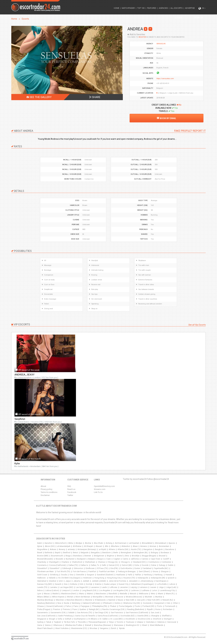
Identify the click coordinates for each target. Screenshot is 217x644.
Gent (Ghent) (144, 571)
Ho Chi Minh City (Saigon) (69, 578)
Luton (154, 590)
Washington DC (133, 625)
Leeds (104, 587)
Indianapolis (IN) (158, 578)
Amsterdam (164, 546)
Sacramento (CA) (58, 612)
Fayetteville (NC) (161, 568)
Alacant (99, 546)
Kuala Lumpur (110, 584)
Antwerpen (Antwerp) (87, 549)
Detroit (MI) (127, 565)
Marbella (123, 594)
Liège (161, 587)
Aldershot (126, 546)
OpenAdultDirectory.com (104, 486)
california (135, 559)
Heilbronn (42, 578)
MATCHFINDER (128, 8)
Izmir (61, 581)
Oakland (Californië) (91, 603)
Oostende (147, 603)
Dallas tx (84, 565)
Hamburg (148, 575)
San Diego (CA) (101, 612)
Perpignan (85, 606)
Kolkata (74, 584)
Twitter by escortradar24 (135, 479)
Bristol (120, 556)
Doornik (145, 565)
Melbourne (144, 594)
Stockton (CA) (144, 619)
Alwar (135, 546)
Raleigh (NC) (94, 609)
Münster (89, 600)
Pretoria (66, 609)
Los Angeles (105, 590)
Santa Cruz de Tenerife (85, 616)
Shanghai (155, 616)
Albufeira (115, 546)
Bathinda (49, 553)
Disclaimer (45, 495)
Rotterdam (168, 609)
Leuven (153, 587)
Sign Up (199, 17)
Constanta (42, 565)
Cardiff (166, 559)
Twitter (70, 495)
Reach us (71, 489)
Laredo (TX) (42, 587)
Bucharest (70, 559)
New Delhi (130, 600)
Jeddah (86, 581)
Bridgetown (99, 556)
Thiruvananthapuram (97, 622)
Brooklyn (136, 556)
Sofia (60, 619)
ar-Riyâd (103, 549)
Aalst (40, 543)
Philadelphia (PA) (100, 606)
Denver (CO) (114, 565)
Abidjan (79, 543)
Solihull (68, 619)
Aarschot (49, 543)
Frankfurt (92, 571)
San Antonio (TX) (85, 612)
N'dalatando (100, 600)
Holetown (87, 578)
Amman (153, 546)
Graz (72, 575)
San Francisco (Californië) (137, 612)
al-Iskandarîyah (64, 546)
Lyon (39, 594)
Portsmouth (170, 606)
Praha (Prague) (44, 609)
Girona (155, 571)
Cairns (125, 559)
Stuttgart (168, 619)
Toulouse (130, 622)
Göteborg (54, 575)
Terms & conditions (49, 492)
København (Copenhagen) (143, 584)
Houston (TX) (129, 578)
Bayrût (58, 553)
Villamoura (58, 625)
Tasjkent (58, 622)
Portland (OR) (148, 606)
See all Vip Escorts (197, 325)
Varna (40, 625)
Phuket (113, 606)
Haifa (130, 575)
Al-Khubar (77, 546)
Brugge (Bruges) (149, 556)
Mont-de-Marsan (83, 597)
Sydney (40, 622)
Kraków (98, 584)
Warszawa (119, 625)
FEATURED (152, 8)
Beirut (75, 553)
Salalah (71, 612)
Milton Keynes (58, 597)
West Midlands (157, 625)
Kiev (66, 584)
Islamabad (42, 581)
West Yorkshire (62, 628)
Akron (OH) (50, 546)
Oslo (168, 603)
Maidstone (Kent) (69, 594)
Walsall (88, 625)
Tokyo (111, 622)
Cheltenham (90, 562)
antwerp (71, 549)
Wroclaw (93, 628)
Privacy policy (46, 489)
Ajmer (40, 546)
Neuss (120, 600)
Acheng (109, 543)
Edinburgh (67, 568)
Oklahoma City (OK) (132, 603)
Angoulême (42, 549)
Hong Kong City (114, 578)
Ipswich (171, 578)
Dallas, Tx (95, 565)
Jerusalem (133, 581)
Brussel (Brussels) (45, 559)
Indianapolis (143, 578)
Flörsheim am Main (46, 571)
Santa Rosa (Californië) (108, 616)
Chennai (101, 562)
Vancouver (172, 622)
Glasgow (165, 571)
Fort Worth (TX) (63, 571)
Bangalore (148, 549)
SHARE (95, 97)
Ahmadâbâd (147, 543)
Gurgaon (90, 575)
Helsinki (52, 578)
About (43, 486)
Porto (160, 606)
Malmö (90, 594)
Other (175, 603)
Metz (153, 594)
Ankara (53, 549)
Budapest (81, 559)
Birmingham (126, 553)
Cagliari (117, 559)
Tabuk (49, 622)
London (76, 590)
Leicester (124, 587)
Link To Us (98, 492)
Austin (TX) (136, 549)
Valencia (161, 622)
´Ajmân (122, 628)
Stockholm (130, 619)
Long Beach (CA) (89, 590)
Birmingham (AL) (141, 553)
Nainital (112, 600)
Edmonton (78, 568)
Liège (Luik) (171, 587)
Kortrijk (89, 584)
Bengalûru (95, 553)
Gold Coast (42, 575)
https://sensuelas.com (165, 79)
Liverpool (66, 590)
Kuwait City (124, 584)
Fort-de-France (79, 571)
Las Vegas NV (82, 587)
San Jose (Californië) (46, 616)
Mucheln (149, 597)
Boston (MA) (43, 556)
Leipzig (134, 587)
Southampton (80, 619)
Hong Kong (99, 578)
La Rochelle (162, 584)
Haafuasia (121, 575)
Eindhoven (90, 568)
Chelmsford (77, 562)
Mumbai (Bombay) (45, 600)
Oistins (117, 603)
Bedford (67, 553)
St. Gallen (104, 619)
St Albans (93, 619)
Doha (137, 565)
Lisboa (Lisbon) (52, 590)
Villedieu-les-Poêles (74, 625)
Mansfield (113, 594)
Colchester (166, 562)
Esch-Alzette (126, 568)
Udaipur (140, 622)
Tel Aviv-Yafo (69, 622)
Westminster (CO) (79, 628)
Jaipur (68, 581)
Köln (82, 584)
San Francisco (117, 612)
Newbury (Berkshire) (46, 603)
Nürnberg (76, 603)
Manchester (101, 594)
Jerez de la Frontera (117, 581)
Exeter (137, 568)
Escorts (25, 19)
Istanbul (53, 581)
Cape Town (155, 559)
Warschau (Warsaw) (103, 625)
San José (155, 612)
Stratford (157, 619)
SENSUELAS (161, 44)
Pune (75, 609)
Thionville (82, 622)
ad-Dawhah (134, 543)
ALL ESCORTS (176, 8)
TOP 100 (141, 8)
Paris (76, 606)
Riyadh (150, 609)
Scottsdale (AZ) (128, 616)
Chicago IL (125, 562)
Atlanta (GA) (123, 549)
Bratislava (78, 556)
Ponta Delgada (125, 606)
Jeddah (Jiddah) (99, 581)
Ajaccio (172, 543)
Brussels (59, 559)
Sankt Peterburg (65, 616)
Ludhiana (145, 590)
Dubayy (162, 565)
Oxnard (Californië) (55, 606)
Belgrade (85, 553)
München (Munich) (75, 600)
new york (141, 600)
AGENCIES (163, 8)
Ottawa (40, 606)
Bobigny (154, 553)
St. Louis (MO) (117, 619)
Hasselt (169, 575)
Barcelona (170, 549)
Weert (145, 625)
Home (14, 19)
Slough (52, 619)
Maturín (133, 594)
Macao (47, 594)
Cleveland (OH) (139, 562)
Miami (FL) (170, 594)
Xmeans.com (100, 489)
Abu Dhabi (98, 543)
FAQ (69, 486)
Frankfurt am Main (107, 571)
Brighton (111, 556)
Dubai (154, 565)
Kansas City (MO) (45, 584)
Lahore (172, 584)
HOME (116, 8)
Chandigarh (54, 562)
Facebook (72, 492)
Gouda (64, 575)
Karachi (58, 584)
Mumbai (159, 597)
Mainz (82, 594)
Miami (161, 594)
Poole (137, 606)
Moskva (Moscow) (134, 597)
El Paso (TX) (103, 568)
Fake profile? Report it (190, 131)
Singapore (42, 619)
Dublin (171, 565)
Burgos (101, 559)
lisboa (40, 590)
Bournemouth (57, 556)
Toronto (120, 622)
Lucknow (135, 590)
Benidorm (107, 553)
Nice (59, 603)
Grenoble (80, 575)
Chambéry (42, 562)
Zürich (113, 628)
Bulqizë (92, 559)
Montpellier (98, 597)
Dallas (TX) (73, 565)
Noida (67, 603)
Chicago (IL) (113, 562)
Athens (112, 549)
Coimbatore (154, 562)
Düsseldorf (42, 568)
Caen (108, 559)
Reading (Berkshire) (136, 609)
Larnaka (53, 587)
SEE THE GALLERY (39, 97)
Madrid (56, 594)
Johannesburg (147, 581)
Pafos (68, 606)
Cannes (145, 559)
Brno (127, 556)
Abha (71, 543)
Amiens (144, 546)
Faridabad (147, 568)
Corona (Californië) (57, 565)
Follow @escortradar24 (158, 479)
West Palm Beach (45, 628)
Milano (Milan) (43, 597)
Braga (68, 556)
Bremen (88, 556)
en (202, 9)
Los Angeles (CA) (120, 590)
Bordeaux (165, 553)
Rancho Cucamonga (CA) (113, 609)
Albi (107, 546)
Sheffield (166, 616)
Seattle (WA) (143, 616)
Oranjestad (159, 603)
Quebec (83, 609)
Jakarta (77, 581)
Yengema (104, 628)
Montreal (109, 597)
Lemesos (143, 587)
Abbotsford (60, 543)
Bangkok (159, 549)
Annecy (62, 549)
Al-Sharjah (89, 546)
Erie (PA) (114, 568)
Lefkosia (113, 587)
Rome (158, 609)
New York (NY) (154, 600)
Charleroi (65, 562)
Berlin (116, 553)
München (60, 600)
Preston (57, 609)
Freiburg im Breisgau (127, 571)
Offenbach (107, 603)
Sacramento (43, 612)
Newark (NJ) (168, 600)
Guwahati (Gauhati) (105, 575)
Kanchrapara (161, 581)
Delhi (104, 565)
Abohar (88, 543)
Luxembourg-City (167, 590)
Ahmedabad (160, 543)
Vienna (48, 625)
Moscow (119, 597)
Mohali (70, 597)
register (142, 37)
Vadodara (150, 622)
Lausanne (95, 587)
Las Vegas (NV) (66, 587)
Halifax (138, 575)
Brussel (162, 556)
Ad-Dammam (121, 543)
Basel (40, 553)
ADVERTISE (190, 8)
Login (178, 17)
